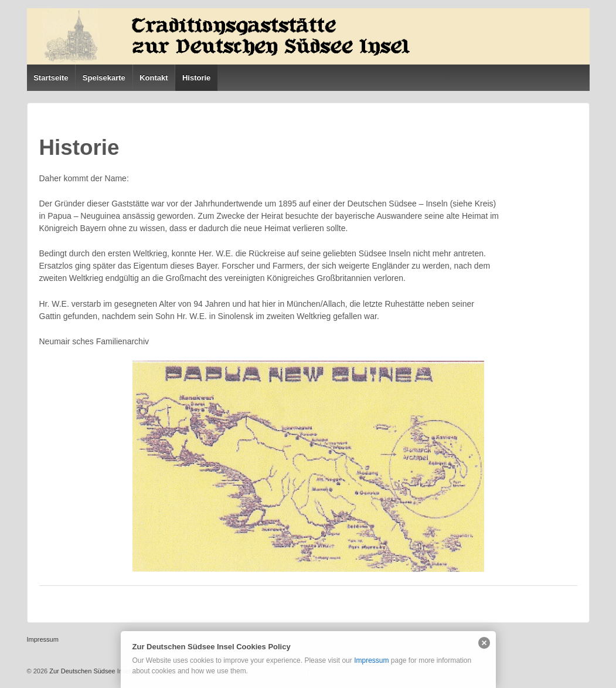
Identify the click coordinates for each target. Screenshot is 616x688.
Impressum (371, 660)
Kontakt (154, 78)
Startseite (51, 78)
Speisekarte (104, 78)
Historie (196, 78)
